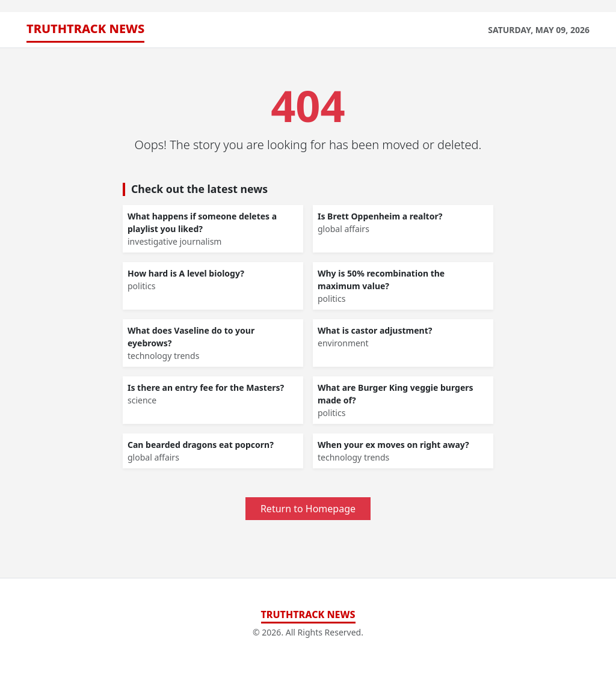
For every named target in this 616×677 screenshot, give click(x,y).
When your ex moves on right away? (393, 445)
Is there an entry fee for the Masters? (206, 388)
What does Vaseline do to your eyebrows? (191, 337)
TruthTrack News (85, 29)
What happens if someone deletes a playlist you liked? (202, 222)
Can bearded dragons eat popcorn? (201, 445)
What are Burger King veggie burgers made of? (396, 394)
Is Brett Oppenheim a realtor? (380, 216)
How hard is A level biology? (186, 273)
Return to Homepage (308, 509)
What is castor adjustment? (375, 330)
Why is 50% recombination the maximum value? (381, 280)
